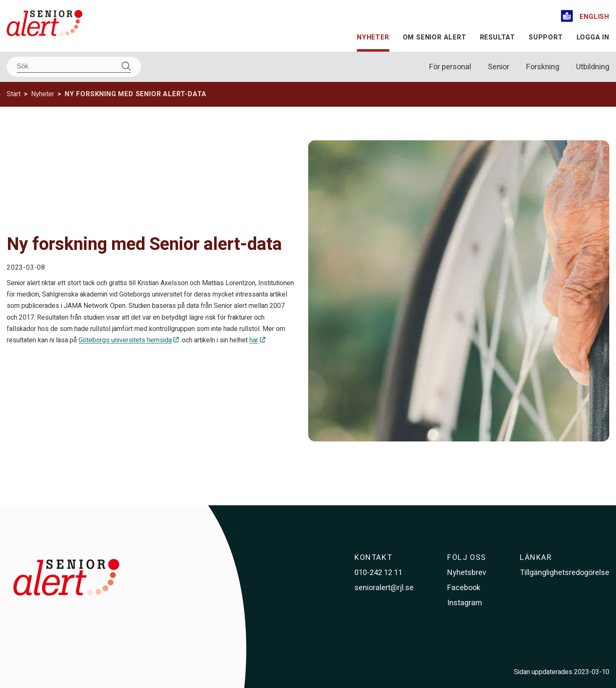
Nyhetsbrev (467, 573)
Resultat (498, 37)
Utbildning (593, 67)
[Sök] (74, 67)
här (254, 340)
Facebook (464, 588)
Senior (499, 67)
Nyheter (373, 37)
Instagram (465, 603)
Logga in (593, 37)
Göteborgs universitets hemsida (125, 340)
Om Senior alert (435, 37)
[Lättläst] (567, 17)
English (594, 17)
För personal (450, 67)
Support (546, 37)
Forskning (543, 67)
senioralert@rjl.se (384, 588)
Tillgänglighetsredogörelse (565, 573)
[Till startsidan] (45, 25)
